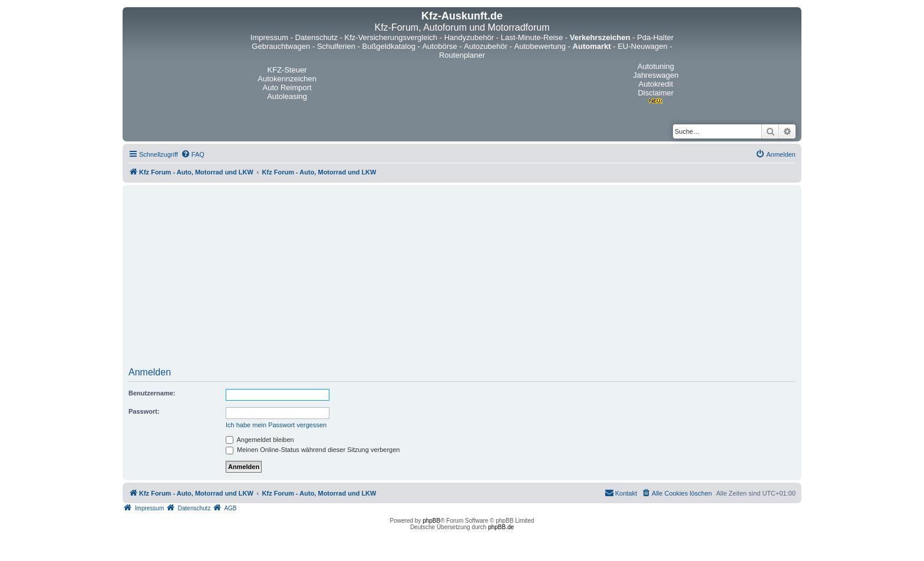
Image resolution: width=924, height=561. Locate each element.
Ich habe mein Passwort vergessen (276, 425)
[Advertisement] (462, 280)
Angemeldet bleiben (260, 440)
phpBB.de (501, 527)
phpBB (431, 521)
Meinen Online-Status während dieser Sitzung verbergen (313, 450)
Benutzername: (152, 393)
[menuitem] (193, 154)
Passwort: (144, 411)
